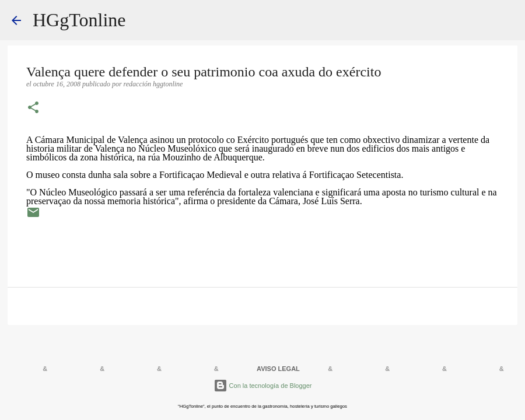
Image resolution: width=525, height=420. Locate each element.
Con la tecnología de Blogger (263, 386)
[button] (33, 108)
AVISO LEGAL (278, 369)
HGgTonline (79, 20)
